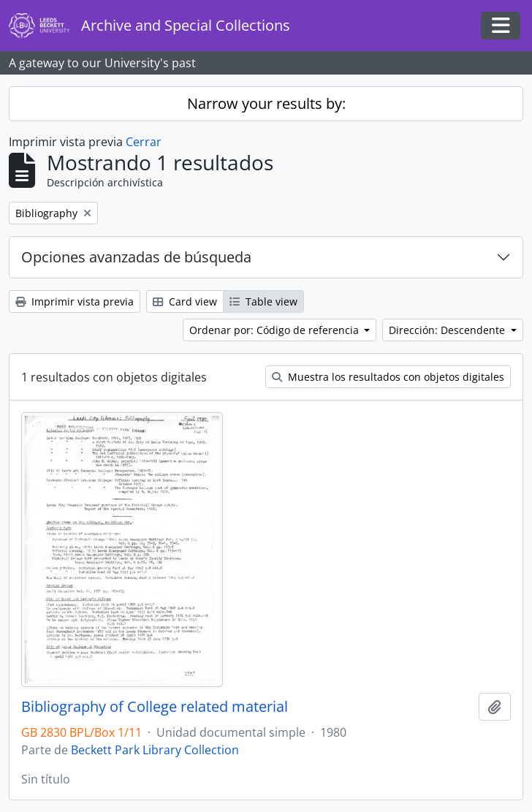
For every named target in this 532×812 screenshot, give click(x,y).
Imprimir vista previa (75, 301)
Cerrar (144, 142)
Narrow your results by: (266, 103)
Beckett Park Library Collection (155, 750)
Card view (185, 301)
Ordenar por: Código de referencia (275, 330)
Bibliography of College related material (155, 707)
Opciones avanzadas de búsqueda (136, 257)
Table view (263, 301)
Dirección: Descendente (448, 330)
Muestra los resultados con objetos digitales (388, 377)
